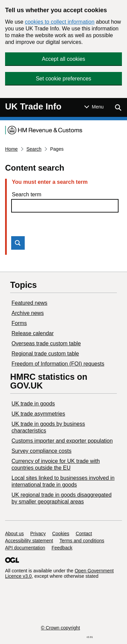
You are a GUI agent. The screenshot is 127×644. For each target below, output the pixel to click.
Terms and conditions (82, 541)
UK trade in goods (33, 404)
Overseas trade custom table (46, 343)
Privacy (38, 534)
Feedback (62, 548)
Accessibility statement (29, 541)
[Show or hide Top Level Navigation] (94, 107)
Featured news (29, 303)
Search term (27, 194)
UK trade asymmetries (38, 414)
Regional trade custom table (45, 354)
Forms (19, 323)
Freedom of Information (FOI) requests (58, 364)
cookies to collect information (59, 22)
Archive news (28, 313)
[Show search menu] (118, 107)
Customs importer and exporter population (62, 441)
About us (14, 534)
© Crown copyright (60, 628)
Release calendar (33, 333)
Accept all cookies (63, 59)
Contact (84, 534)
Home (11, 149)
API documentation (25, 548)
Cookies (61, 534)
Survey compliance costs (41, 451)
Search (34, 149)
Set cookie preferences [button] (64, 79)
